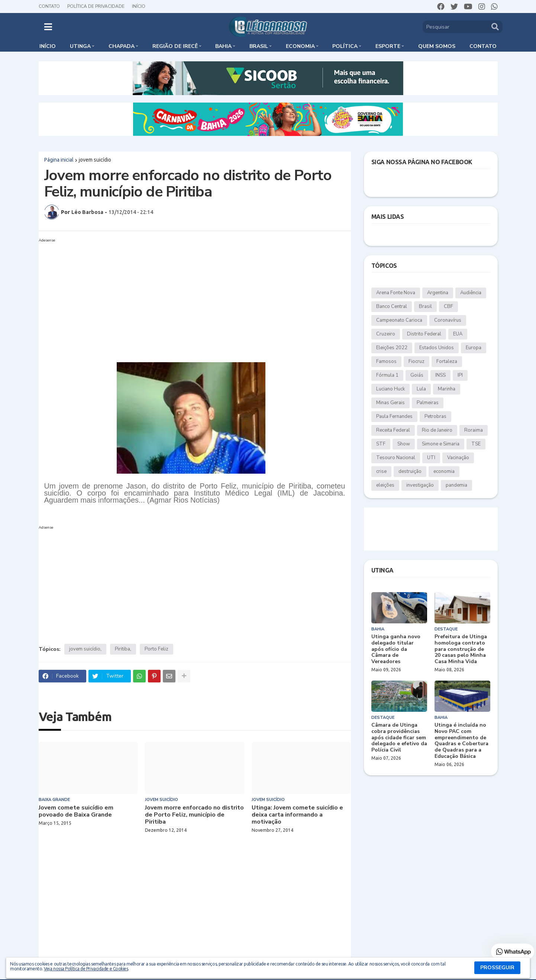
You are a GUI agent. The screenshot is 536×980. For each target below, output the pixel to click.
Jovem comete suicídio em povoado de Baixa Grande (76, 811)
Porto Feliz (156, 649)
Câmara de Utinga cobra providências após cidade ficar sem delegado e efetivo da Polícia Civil (399, 738)
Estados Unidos (437, 348)
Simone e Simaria (441, 444)
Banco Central (392, 306)
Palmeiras (428, 403)
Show (404, 444)
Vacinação (458, 458)
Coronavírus (448, 320)
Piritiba (122, 649)
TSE (476, 444)
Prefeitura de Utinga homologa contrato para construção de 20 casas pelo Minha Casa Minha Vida (461, 649)
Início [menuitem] (48, 46)
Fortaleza (447, 361)
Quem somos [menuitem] (437, 46)
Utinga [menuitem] (80, 46)
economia (444, 471)
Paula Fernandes (394, 416)
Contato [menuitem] (483, 46)
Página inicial (59, 160)
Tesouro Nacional (396, 458)
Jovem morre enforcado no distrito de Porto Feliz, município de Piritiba (194, 815)
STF (381, 444)
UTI (431, 458)
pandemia (456, 485)
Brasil (425, 306)
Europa (474, 348)
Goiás (417, 375)
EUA (458, 334)
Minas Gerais (390, 403)
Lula (421, 389)
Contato (49, 6)
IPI (460, 375)
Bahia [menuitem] (223, 46)
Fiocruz (416, 361)
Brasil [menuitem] (259, 46)
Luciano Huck (390, 389)
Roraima (474, 430)
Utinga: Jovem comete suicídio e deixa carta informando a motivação (297, 815)
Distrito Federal (424, 334)
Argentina (438, 293)
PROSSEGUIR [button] (497, 968)
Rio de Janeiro (437, 430)
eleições (385, 485)
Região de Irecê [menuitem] (175, 46)
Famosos (386, 361)
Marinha (447, 389)
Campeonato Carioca (399, 320)
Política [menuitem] (345, 46)
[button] (48, 27)
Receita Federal (393, 430)
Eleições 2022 (392, 348)
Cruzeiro (386, 334)
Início (139, 6)
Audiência (471, 293)
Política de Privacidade (96, 6)
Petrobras (435, 416)
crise (381, 471)
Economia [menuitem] (300, 46)
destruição (410, 471)
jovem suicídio (95, 160)
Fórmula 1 (387, 375)
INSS (440, 375)
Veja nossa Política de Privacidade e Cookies (86, 969)
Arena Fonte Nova (396, 293)
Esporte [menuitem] (388, 46)
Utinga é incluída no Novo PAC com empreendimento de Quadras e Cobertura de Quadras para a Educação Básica (461, 741)
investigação (420, 485)
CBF (448, 306)
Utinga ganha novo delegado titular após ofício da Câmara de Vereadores (396, 649)
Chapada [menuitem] (122, 46)
